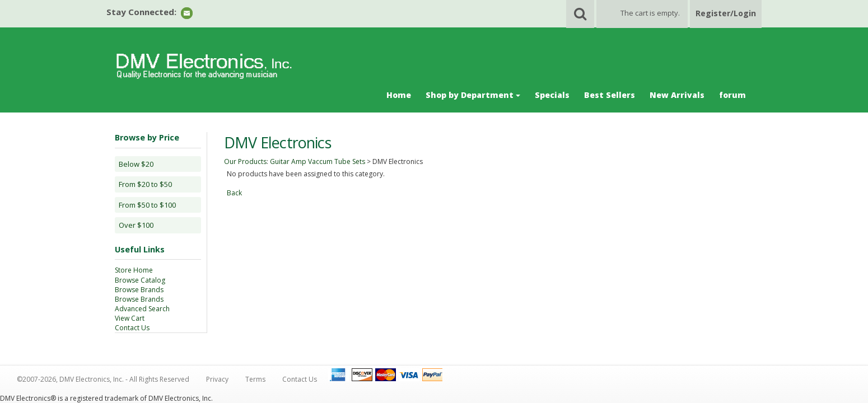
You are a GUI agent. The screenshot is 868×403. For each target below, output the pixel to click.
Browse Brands (139, 290)
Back (234, 193)
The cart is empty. (650, 13)
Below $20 (136, 164)
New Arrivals (677, 95)
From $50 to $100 (147, 205)
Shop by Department (473, 95)
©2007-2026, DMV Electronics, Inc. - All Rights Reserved (103, 379)
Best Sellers (610, 95)
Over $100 (136, 225)
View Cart (130, 318)
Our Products (245, 161)
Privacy (217, 379)
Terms (255, 379)
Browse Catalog (140, 280)
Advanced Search (142, 309)
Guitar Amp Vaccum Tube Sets (318, 161)
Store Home (134, 270)
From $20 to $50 (145, 184)
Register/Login (726, 13)
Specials (552, 95)
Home (399, 95)
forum (732, 95)
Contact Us (132, 328)
